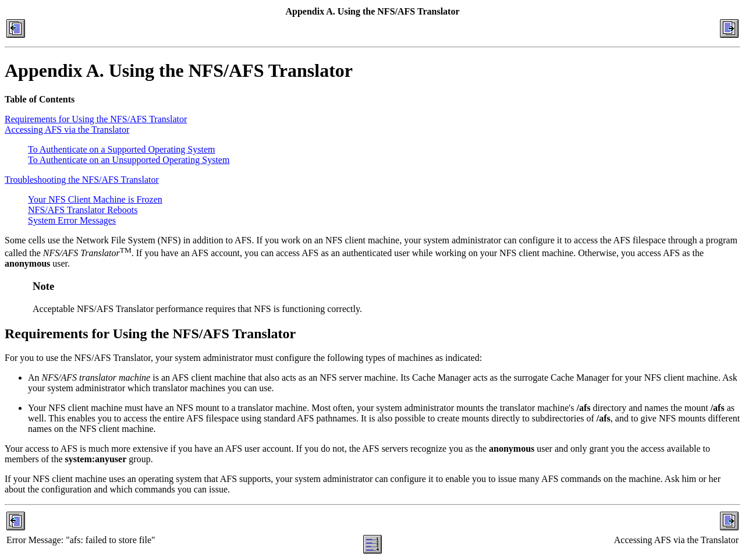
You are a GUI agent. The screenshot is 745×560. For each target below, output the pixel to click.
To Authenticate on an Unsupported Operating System (129, 160)
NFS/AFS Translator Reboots (83, 210)
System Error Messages (72, 220)
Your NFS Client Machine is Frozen (95, 199)
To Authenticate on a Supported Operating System (121, 149)
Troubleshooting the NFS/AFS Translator (82, 180)
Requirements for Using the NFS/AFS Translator (96, 119)
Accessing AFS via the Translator (67, 130)
